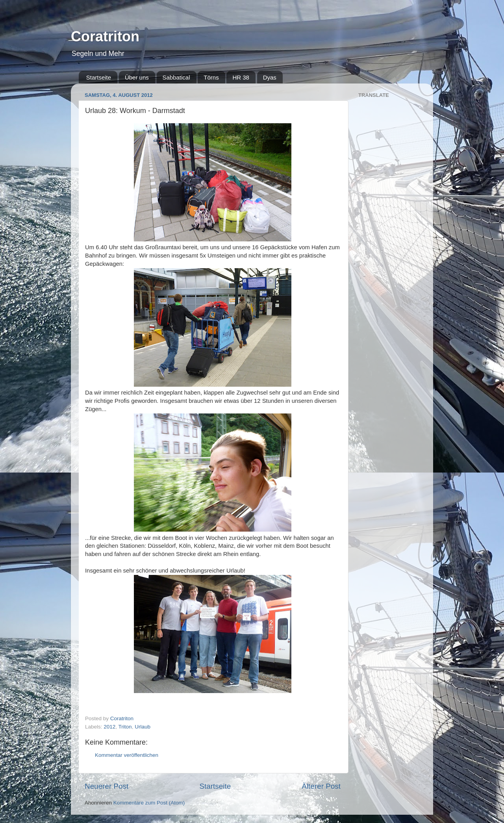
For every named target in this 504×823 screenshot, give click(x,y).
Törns (211, 77)
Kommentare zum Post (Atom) (149, 803)
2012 (109, 727)
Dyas (270, 77)
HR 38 (241, 77)
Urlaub (143, 727)
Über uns (137, 77)
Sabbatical (176, 77)
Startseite (99, 77)
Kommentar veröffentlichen (127, 755)
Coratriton (105, 36)
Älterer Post (321, 786)
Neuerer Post (107, 786)
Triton (125, 727)
